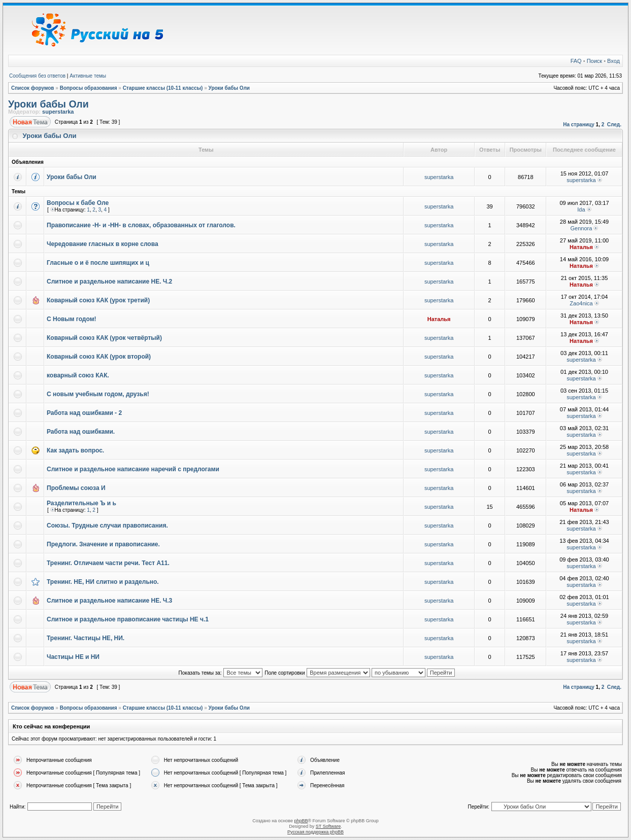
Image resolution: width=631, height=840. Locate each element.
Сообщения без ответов (37, 76)
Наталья (581, 247)
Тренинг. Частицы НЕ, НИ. (86, 638)
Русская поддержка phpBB (315, 832)
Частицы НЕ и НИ (73, 657)
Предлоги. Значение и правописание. (103, 544)
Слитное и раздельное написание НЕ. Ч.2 (109, 282)
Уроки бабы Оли (229, 88)
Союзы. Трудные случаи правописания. (107, 526)
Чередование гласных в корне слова (103, 244)
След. (614, 125)
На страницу (579, 125)
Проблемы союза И (76, 488)
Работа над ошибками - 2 (84, 413)
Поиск (594, 61)
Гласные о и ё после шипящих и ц (98, 263)
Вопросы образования (89, 88)
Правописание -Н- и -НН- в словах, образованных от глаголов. (141, 225)
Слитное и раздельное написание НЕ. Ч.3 (109, 601)
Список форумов (33, 88)
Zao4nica (581, 303)
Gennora (582, 228)
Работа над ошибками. (81, 432)
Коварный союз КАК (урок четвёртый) (104, 338)
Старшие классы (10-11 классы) (163, 88)
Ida (581, 209)
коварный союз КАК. (78, 375)
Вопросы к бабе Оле (78, 203)
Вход (613, 61)
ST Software (328, 826)
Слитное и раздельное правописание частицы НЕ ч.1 (128, 619)
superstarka (58, 112)
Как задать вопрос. (75, 450)
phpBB (301, 821)
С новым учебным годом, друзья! (98, 394)
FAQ (576, 61)
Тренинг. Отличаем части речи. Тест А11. (108, 563)
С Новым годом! (72, 319)
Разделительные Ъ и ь (81, 503)
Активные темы (88, 76)
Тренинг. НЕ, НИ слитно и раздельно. (103, 582)
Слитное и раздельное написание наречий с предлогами (133, 469)
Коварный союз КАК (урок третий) (98, 300)
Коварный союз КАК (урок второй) (99, 357)
